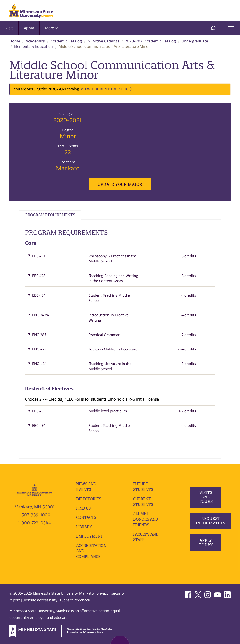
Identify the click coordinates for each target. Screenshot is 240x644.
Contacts (86, 518)
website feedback (75, 600)
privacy (103, 594)
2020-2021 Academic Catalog (150, 41)
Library (84, 527)
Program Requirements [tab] (51, 215)
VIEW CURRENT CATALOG (105, 89)
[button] (120, 260)
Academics (35, 41)
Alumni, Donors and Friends (146, 519)
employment (90, 536)
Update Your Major (120, 184)
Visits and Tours (206, 497)
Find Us (84, 508)
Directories (89, 499)
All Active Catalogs (103, 41)
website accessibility (40, 600)
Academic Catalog (66, 41)
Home (15, 41)
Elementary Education (34, 47)
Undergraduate (195, 41)
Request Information (211, 521)
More (51, 28)
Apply (29, 28)
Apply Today (206, 543)
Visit (9, 28)
